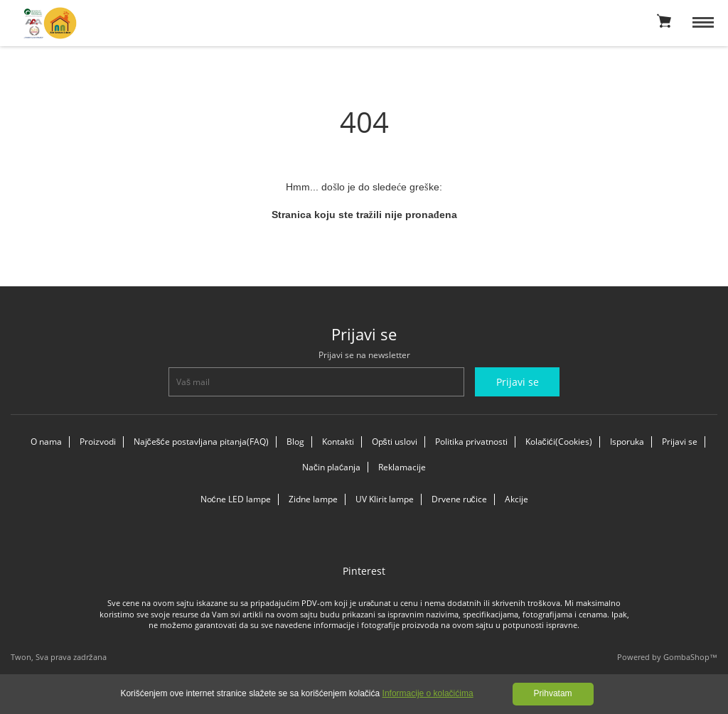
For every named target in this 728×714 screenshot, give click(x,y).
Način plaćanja (331, 467)
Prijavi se (680, 442)
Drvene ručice (459, 499)
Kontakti (338, 442)
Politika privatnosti (471, 442)
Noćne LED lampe (236, 499)
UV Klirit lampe (385, 499)
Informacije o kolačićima (428, 693)
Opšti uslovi (395, 442)
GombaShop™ (690, 657)
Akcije (516, 499)
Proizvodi (98, 442)
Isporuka (627, 442)
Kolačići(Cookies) (559, 442)
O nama (46, 442)
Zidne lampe (313, 499)
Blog (295, 442)
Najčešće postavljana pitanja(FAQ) (201, 442)
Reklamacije (402, 467)
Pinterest (364, 571)
